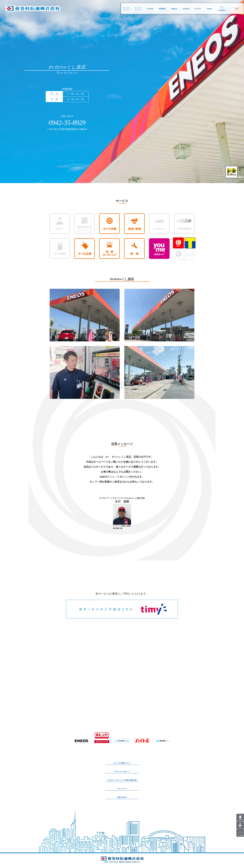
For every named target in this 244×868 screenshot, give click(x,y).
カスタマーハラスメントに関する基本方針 (122, 780)
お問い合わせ (122, 797)
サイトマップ (122, 789)
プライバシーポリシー (122, 772)
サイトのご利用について (122, 763)
